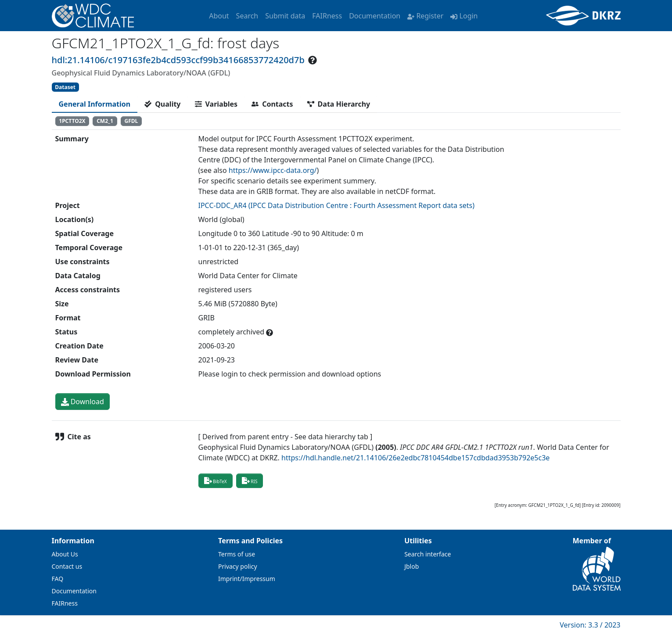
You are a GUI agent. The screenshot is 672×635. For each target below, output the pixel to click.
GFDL (131, 121)
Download (83, 402)
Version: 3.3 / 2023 (590, 625)
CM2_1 (105, 121)
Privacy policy (238, 566)
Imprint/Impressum (247, 579)
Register (425, 16)
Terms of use (237, 554)
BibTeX (216, 481)
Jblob (411, 566)
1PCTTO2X (72, 121)
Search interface (428, 554)
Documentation (375, 16)
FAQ (58, 579)
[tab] (95, 104)
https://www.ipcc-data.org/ (273, 170)
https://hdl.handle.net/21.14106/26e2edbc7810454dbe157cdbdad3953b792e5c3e (415, 458)
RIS (250, 481)
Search (247, 16)
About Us (65, 554)
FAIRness (327, 16)
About (219, 16)
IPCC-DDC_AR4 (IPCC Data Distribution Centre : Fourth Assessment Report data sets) (337, 205)
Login (464, 16)
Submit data (285, 16)
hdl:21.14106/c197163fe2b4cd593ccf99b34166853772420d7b (178, 60)
